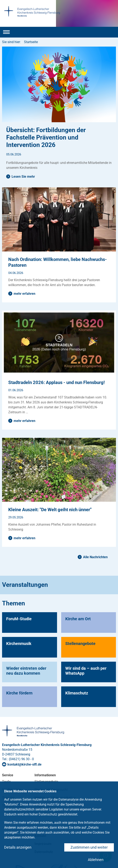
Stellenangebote (80, 644)
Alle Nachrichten (95, 557)
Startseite (31, 42)
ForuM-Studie (19, 619)
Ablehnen (96, 860)
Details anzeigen (18, 847)
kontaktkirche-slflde (24, 764)
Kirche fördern (19, 693)
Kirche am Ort (78, 619)
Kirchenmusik (19, 644)
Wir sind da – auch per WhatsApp (86, 671)
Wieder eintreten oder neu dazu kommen (26, 671)
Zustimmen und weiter (89, 847)
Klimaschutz (77, 693)
